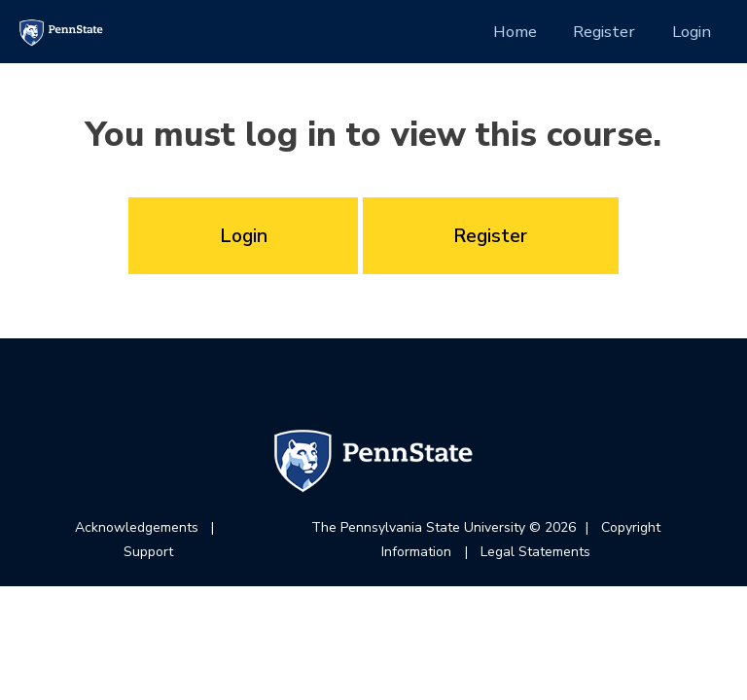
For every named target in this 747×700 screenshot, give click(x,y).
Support (148, 552)
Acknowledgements (137, 527)
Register (604, 32)
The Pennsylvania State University (418, 527)
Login (692, 32)
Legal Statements (535, 552)
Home (515, 31)
